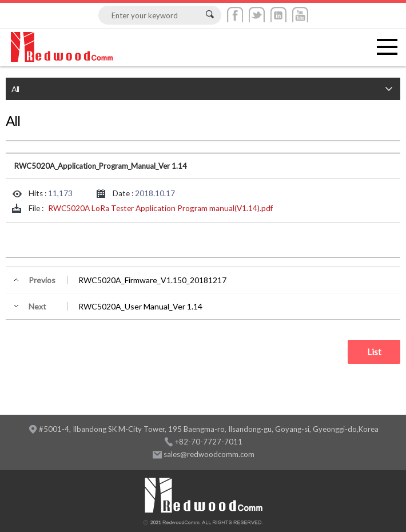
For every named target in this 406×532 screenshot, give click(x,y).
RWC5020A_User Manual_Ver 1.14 (140, 306)
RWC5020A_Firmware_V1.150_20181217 (152, 280)
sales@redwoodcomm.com (209, 454)
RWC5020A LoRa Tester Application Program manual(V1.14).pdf (160, 208)
